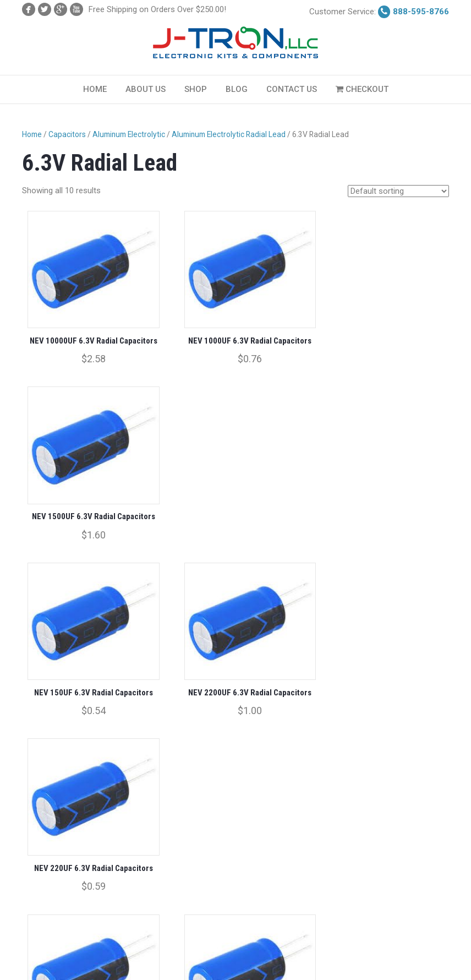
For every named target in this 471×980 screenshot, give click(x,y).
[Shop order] (398, 191)
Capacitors (67, 134)
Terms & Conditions (154, 941)
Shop (196, 89)
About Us (146, 89)
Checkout (362, 89)
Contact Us (292, 89)
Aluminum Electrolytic (129, 134)
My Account (40, 941)
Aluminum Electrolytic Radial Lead (229, 134)
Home (95, 89)
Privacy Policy (43, 961)
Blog (237, 89)
